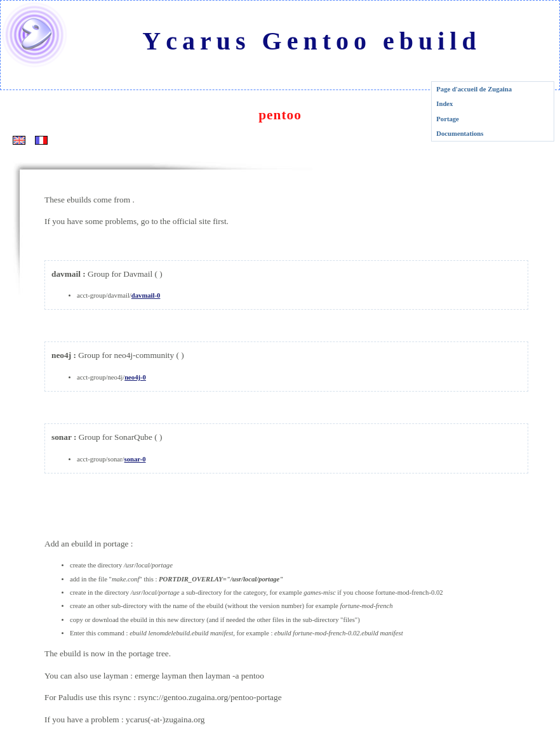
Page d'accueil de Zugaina (474, 89)
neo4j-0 (135, 377)
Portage (448, 119)
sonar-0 (135, 459)
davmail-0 (146, 295)
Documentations (460, 134)
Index (444, 104)
